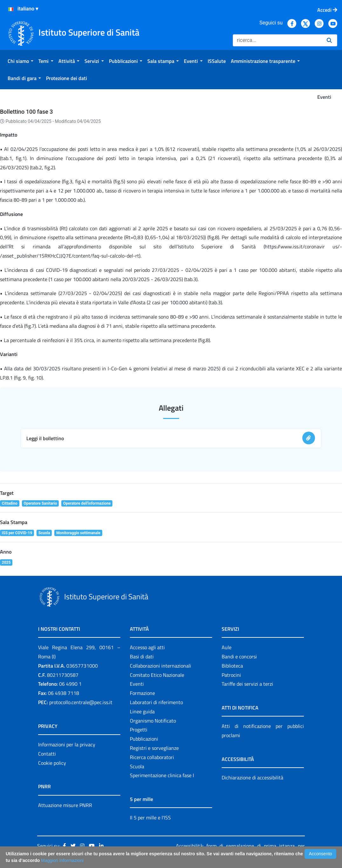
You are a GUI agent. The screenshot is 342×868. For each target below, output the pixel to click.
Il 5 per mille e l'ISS (150, 818)
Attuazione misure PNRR (65, 805)
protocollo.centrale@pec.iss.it (81, 702)
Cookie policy (52, 763)
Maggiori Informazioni (62, 860)
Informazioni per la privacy (67, 744)
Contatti (47, 754)
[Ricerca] (277, 40)
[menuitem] (20, 61)
